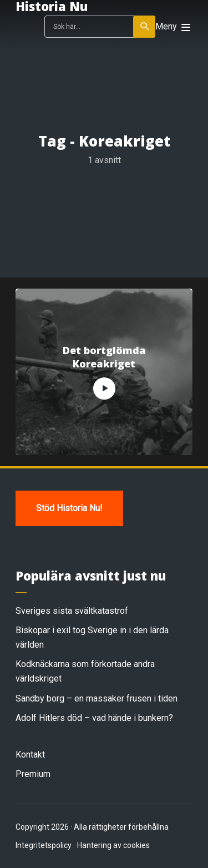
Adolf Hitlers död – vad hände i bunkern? (94, 718)
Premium (33, 774)
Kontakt (30, 755)
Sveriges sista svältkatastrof (72, 611)
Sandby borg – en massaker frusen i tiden (97, 698)
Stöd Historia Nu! (69, 508)
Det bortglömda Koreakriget (104, 357)
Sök (145, 27)
